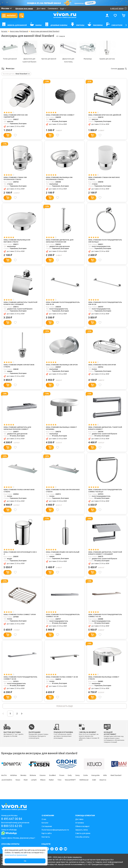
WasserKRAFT (91, 785)
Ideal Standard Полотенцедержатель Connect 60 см (20, 682)
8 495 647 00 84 (13, 819)
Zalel (117, 785)
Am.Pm (4, 780)
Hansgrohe (104, 780)
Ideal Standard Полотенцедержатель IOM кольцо (104, 241)
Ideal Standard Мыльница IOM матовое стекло (17, 241)
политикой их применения (16, 855)
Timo (80, 785)
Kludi (43, 785)
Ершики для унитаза (107, 59)
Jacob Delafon (22, 785)
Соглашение (47, 826)
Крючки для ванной (49, 59)
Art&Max (14, 780)
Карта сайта (47, 833)
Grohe (93, 780)
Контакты (46, 837)
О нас (44, 819)
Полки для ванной (10, 59)
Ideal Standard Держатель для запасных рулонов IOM (60, 241)
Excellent (57, 780)
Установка (80, 823)
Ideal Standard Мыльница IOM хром (62, 365)
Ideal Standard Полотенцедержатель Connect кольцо (103, 492)
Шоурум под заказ (24, 9)
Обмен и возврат (83, 826)
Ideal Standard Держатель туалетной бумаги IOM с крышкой (19, 303)
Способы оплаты (82, 837)
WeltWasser (106, 785)
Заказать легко (82, 830)
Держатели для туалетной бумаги (29, 60)
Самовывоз (53, 9)
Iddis (114, 780)
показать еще (65, 710)
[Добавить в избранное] (16, 135)
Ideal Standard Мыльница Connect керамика (62, 428)
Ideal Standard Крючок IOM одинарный (16, 116)
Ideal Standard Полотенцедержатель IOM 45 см (61, 303)
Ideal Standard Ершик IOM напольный (57, 555)
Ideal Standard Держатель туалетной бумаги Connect (101, 428)
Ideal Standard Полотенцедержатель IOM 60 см (103, 303)
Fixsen (68, 780)
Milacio (62, 785)
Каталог (4, 31)
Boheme (35, 780)
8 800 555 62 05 (13, 826)
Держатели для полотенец (68, 60)
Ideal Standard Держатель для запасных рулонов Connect (18, 428)
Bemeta (25, 780)
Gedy (76, 780)
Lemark (52, 785)
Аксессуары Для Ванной (19, 31)
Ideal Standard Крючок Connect (60, 115)
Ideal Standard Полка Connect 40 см (62, 681)
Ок (25, 861)
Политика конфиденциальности (55, 830)
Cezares (46, 780)
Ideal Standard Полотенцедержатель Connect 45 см (105, 620)
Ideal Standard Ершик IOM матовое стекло (19, 366)
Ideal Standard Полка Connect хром (20, 619)
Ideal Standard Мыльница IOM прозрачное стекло (60, 179)
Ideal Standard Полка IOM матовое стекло (19, 491)
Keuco (35, 785)
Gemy (85, 780)
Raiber (71, 785)
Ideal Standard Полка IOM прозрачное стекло (58, 491)
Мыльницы (88, 59)
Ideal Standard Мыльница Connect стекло (104, 682)
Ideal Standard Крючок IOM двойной (105, 115)
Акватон (5, 789)
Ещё (63, 9)
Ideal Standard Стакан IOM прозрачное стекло (16, 179)
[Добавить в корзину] (8, 135)
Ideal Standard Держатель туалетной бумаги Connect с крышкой (102, 556)
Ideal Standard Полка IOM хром (102, 365)
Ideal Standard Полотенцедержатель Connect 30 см (63, 620)
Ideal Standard (7, 785)
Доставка (41, 9)
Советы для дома (83, 833)
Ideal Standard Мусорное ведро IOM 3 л (21, 555)
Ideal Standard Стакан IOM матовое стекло (104, 179)
